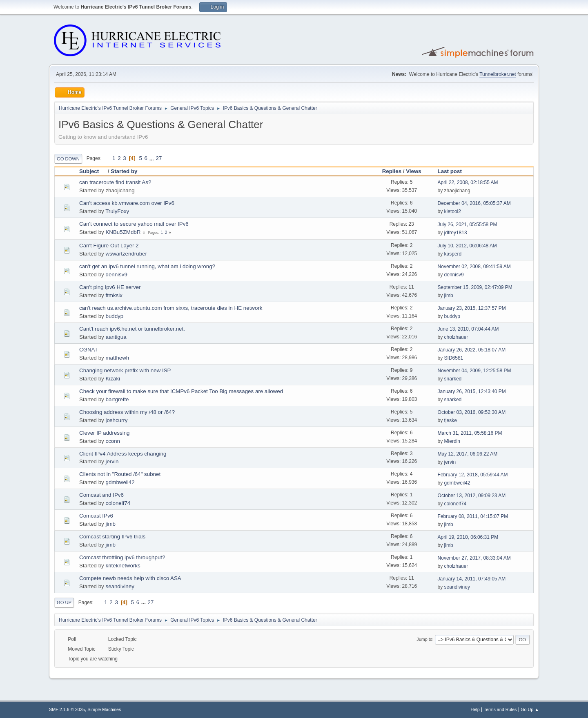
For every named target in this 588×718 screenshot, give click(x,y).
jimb (449, 296)
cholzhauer (456, 337)
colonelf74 (118, 503)
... (153, 158)
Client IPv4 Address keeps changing (123, 454)
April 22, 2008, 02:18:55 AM (468, 182)
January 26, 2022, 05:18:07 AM (472, 350)
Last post (450, 171)
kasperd (453, 254)
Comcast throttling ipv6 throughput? (122, 557)
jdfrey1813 (456, 233)
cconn (113, 441)
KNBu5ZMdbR (123, 232)
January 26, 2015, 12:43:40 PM (472, 391)
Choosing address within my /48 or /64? (127, 412)
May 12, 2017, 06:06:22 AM (468, 454)
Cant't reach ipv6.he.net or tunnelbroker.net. (132, 329)
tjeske (451, 420)
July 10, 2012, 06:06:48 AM (467, 246)
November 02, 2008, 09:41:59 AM (474, 267)
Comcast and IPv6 (101, 495)
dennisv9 (116, 275)
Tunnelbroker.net (498, 74)
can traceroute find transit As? (115, 182)
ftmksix (114, 295)
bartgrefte (117, 399)
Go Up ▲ (530, 709)
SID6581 (454, 358)
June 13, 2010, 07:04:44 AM (468, 329)
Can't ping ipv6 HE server (110, 287)
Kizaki (113, 379)
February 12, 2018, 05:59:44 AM (473, 475)
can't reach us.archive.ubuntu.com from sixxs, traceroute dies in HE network (171, 308)
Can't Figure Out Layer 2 (109, 246)
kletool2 (453, 211)
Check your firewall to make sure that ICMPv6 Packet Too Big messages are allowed (181, 391)
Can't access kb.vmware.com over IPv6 (127, 203)
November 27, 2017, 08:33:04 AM (474, 558)
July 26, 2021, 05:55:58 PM (468, 225)
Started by (124, 171)
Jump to (424, 639)
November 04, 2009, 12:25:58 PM (474, 371)
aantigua (116, 337)
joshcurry (116, 420)
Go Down (68, 159)
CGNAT (89, 350)
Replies (392, 171)
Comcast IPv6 (96, 516)
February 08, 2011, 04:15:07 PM (473, 516)
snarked (453, 379)
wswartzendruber (126, 254)
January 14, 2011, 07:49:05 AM (472, 579)
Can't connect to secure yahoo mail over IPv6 (134, 224)
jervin (112, 461)
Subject (93, 171)
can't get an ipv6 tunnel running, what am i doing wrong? (147, 266)
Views (414, 171)
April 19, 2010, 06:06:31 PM (468, 537)
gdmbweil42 (120, 482)
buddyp (114, 316)
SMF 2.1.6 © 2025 (67, 709)
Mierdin (452, 441)
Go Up (64, 602)
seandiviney (120, 586)
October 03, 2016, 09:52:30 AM (472, 412)
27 (159, 158)
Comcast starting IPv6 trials (112, 537)
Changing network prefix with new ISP (125, 370)
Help (475, 709)
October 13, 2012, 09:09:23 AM (472, 496)
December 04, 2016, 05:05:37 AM (474, 203)
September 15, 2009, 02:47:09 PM (475, 287)
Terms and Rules (500, 709)
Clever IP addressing (104, 433)
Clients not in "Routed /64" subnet (120, 474)
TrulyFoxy (117, 211)
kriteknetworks (123, 566)
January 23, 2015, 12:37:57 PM (472, 308)
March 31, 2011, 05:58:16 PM (470, 433)
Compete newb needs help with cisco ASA (130, 578)
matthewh (117, 358)
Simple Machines (104, 709)
